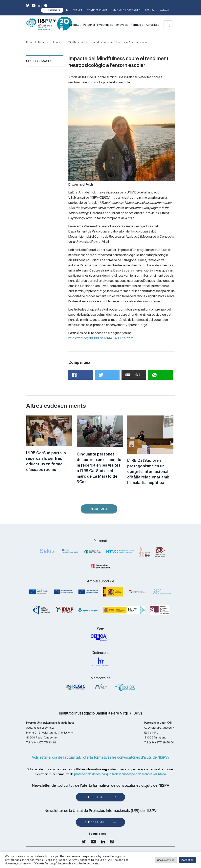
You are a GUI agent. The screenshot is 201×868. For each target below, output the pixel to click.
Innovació (122, 25)
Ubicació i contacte (126, 10)
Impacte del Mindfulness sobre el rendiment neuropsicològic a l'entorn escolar (100, 42)
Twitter (104, 376)
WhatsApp (160, 376)
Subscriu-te (94, 797)
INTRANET (76, 10)
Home (30, 42)
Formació (137, 25)
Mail (133, 375)
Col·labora (54, 10)
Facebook (79, 376)
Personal (89, 25)
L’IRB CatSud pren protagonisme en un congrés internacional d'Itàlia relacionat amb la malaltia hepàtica (148, 472)
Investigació (105, 25)
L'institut (75, 25)
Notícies (43, 42)
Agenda (150, 10)
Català (164, 10)
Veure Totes (100, 510)
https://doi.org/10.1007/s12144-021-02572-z (101, 338)
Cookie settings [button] (166, 860)
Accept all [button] (187, 860)
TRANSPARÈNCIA (97, 10)
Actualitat (152, 25)
